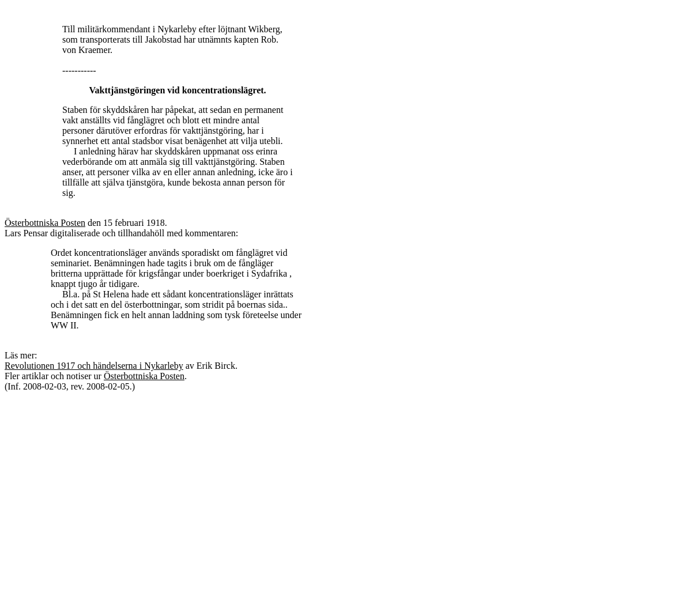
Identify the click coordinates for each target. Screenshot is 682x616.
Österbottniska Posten (45, 223)
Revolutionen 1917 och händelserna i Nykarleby (94, 366)
